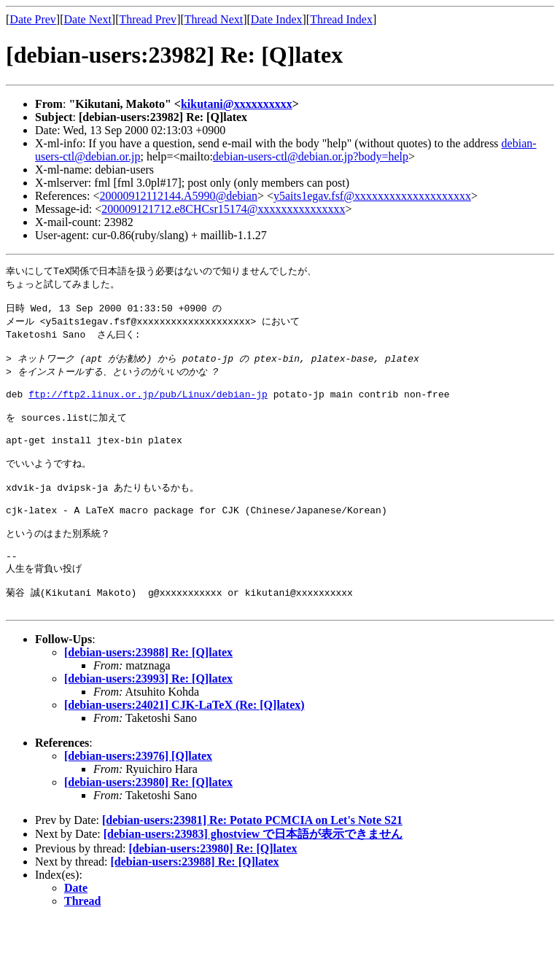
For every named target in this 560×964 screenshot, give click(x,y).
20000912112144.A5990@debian (179, 196)
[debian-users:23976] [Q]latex (138, 800)
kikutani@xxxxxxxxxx (237, 104)
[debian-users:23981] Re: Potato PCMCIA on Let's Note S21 (252, 864)
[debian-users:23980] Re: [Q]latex (148, 827)
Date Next (88, 19)
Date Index (277, 19)
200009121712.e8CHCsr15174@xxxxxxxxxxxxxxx (223, 209)
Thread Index (341, 19)
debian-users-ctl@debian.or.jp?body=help (311, 156)
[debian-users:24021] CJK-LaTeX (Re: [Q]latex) (184, 749)
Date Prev (33, 19)
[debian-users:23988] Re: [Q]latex (148, 697)
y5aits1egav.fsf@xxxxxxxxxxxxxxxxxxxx (372, 196)
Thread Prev (148, 19)
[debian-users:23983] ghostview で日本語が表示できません (253, 878)
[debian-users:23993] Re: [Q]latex (148, 723)
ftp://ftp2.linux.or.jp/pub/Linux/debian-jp (148, 408)
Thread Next (214, 19)
